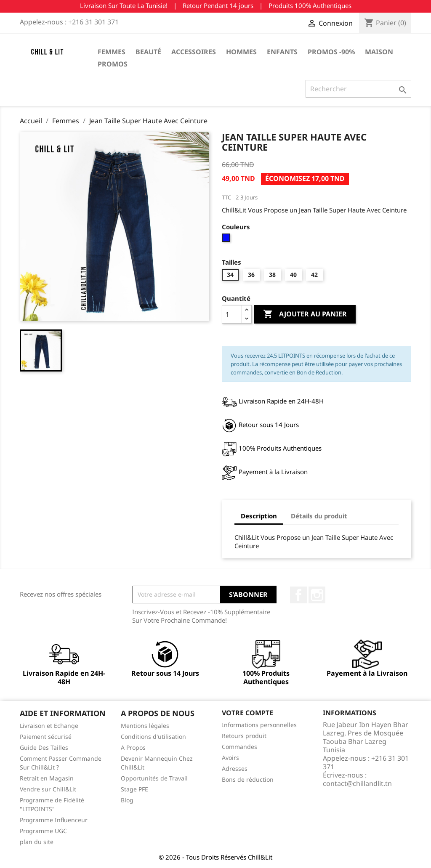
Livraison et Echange (49, 726)
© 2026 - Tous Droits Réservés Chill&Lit (215, 857)
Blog (127, 800)
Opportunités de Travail (154, 778)
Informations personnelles (259, 725)
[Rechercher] (358, 89)
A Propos (133, 747)
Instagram (317, 595)
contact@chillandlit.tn (357, 783)
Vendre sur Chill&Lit (48, 789)
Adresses (235, 768)
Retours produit (244, 736)
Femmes (112, 52)
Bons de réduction (248, 779)
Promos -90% (331, 52)
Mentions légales (145, 726)
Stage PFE (134, 789)
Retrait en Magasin (47, 778)
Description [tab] (259, 516)
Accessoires (194, 52)
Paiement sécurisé (46, 737)
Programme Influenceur (54, 820)
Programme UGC (43, 831)
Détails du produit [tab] (319, 516)
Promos (113, 64)
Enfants (282, 52)
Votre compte (247, 713)
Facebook (298, 595)
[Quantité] (232, 314)
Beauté (148, 52)
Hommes (241, 52)
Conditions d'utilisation (153, 737)
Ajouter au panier (305, 314)
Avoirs (230, 758)
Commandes (239, 747)
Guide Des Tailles (44, 747)
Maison (379, 52)
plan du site (37, 842)
